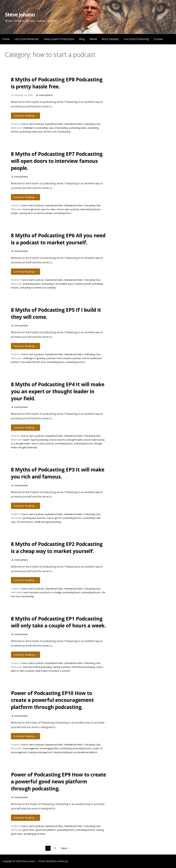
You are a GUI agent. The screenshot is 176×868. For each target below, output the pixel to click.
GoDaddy (73, 861)
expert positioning (39, 440)
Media (93, 39)
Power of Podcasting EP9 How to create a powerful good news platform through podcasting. (59, 782)
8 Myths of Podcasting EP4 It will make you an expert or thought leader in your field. (58, 391)
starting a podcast (62, 667)
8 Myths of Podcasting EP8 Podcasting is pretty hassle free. (57, 83)
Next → (66, 848)
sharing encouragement (40, 752)
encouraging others (50, 748)
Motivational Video (74, 124)
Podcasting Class (92, 124)
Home (6, 39)
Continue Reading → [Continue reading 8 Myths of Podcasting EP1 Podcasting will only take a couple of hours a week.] (26, 655)
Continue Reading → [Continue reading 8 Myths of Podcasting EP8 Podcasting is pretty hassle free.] (26, 116)
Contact (158, 39)
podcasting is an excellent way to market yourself (66, 284)
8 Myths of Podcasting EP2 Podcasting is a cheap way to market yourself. (57, 547)
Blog (82, 39)
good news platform (46, 830)
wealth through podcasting (48, 522)
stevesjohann (46, 95)
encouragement (31, 748)
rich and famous (25, 522)
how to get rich (54, 518)
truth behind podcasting (83, 667)
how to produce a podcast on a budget (42, 592)
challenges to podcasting (35, 128)
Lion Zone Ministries (27, 39)
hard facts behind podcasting (37, 667)
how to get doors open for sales (39, 209)
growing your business (34, 518)
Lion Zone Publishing (136, 39)
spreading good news (34, 834)
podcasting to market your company (38, 288)
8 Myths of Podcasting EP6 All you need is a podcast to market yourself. (58, 239)
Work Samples (110, 39)
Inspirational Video (54, 124)
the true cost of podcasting (57, 132)
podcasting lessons (75, 362)
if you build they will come (33, 362)
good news (29, 830)
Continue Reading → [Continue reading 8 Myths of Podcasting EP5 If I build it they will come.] (26, 346)
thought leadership (28, 447)
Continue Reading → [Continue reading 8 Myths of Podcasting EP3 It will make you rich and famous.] (26, 506)
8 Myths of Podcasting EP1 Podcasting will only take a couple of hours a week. (58, 622)
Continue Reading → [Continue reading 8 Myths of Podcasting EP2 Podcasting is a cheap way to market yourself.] (26, 580)
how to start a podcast (32, 124)
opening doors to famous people (36, 213)
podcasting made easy (31, 132)
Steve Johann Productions (59, 39)
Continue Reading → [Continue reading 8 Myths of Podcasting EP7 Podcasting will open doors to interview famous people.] (26, 197)
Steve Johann (20, 14)
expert (26, 440)
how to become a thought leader (66, 440)
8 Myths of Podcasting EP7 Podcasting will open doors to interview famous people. (57, 161)
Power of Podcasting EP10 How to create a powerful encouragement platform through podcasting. (52, 700)
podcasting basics (78, 128)
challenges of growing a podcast (39, 358)
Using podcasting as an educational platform (75, 752)
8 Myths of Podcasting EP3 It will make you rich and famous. (58, 473)
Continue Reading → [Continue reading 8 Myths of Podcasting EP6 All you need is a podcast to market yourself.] (26, 272)
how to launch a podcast (69, 358)
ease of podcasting (58, 128)
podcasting (66, 748)
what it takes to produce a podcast (53, 671)
